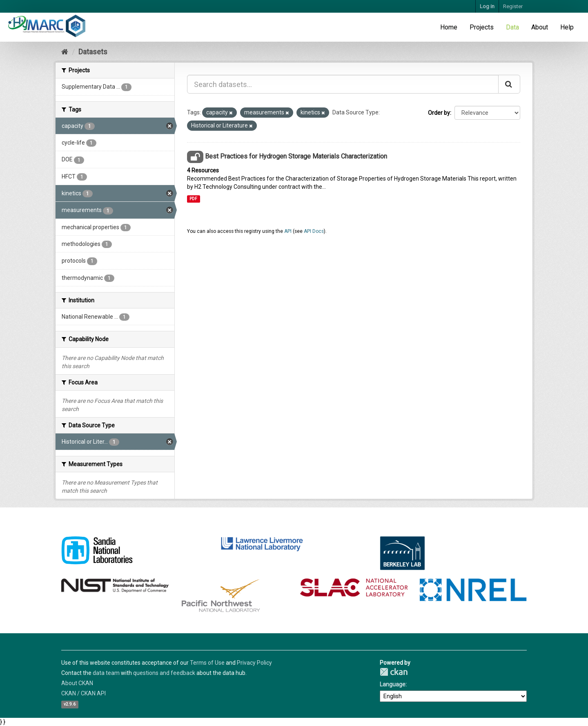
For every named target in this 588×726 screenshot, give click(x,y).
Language (393, 684)
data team (106, 673)
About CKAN (77, 683)
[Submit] (509, 84)
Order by (439, 113)
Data (512, 27)
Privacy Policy (254, 663)
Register (513, 6)
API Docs (314, 231)
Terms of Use (207, 663)
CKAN (394, 672)
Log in (487, 6)
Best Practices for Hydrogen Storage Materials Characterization (296, 156)
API (288, 231)
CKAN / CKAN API (84, 693)
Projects (482, 27)
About (540, 27)
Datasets (93, 52)
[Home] (65, 52)
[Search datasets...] (343, 84)
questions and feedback (164, 673)
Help (567, 27)
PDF (193, 199)
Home (449, 27)
